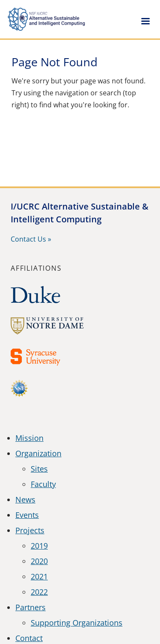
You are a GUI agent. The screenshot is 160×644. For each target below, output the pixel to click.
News (25, 499)
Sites (39, 469)
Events (27, 515)
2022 (39, 592)
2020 (39, 561)
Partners (31, 607)
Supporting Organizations (77, 623)
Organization (38, 453)
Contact (29, 638)
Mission (29, 438)
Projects (30, 530)
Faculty (43, 484)
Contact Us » (31, 239)
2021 (39, 576)
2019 (39, 546)
